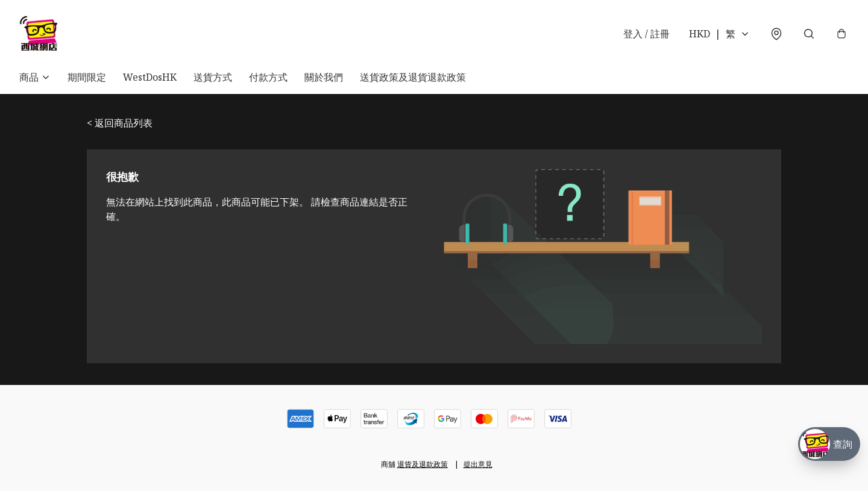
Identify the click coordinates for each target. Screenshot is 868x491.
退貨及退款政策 (423, 464)
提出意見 (478, 464)
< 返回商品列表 (120, 123)
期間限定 (87, 77)
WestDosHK (150, 77)
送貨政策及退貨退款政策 (413, 77)
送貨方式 (213, 77)
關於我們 (324, 77)
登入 (646, 34)
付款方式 (268, 77)
